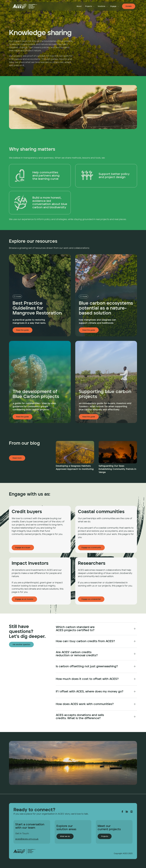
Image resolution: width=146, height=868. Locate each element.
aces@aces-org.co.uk (27, 839)
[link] (25, 6)
